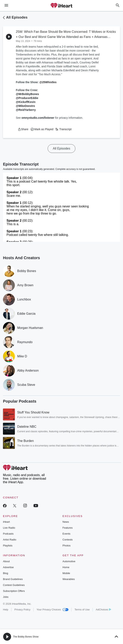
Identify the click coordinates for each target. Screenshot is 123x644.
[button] (23, 129)
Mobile (66, 573)
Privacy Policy (22, 610)
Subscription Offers (14, 591)
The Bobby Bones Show (26, 637)
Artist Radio (10, 540)
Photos (66, 546)
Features (68, 528)
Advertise (8, 567)
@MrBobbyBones (27, 94)
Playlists (8, 546)
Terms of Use (82, 610)
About (6, 561)
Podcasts (8, 534)
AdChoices (103, 610)
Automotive (69, 561)
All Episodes (17, 17)
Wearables (69, 579)
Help (6, 610)
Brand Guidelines (13, 579)
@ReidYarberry (26, 110)
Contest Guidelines (14, 585)
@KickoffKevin (26, 102)
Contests (68, 540)
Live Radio (9, 528)
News (66, 522)
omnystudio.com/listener (38, 118)
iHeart (6, 522)
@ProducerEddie (27, 98)
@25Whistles (48, 82)
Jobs (6, 597)
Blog (6, 573)
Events (66, 534)
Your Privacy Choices (53, 610)
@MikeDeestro (25, 106)
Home (66, 567)
